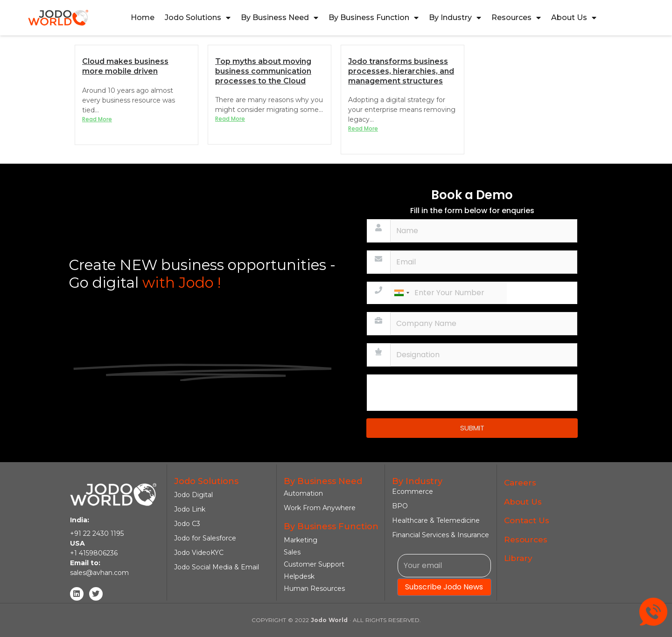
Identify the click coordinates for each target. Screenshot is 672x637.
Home (143, 17)
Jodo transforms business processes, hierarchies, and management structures (401, 71)
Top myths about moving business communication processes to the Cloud (263, 71)
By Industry (455, 18)
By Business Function (374, 18)
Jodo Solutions (198, 18)
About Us (574, 18)
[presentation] (438, 393)
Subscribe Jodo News (444, 587)
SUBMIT (472, 428)
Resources (516, 18)
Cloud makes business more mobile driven (125, 66)
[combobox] (401, 293)
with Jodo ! (180, 283)
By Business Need (280, 18)
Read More (97, 119)
